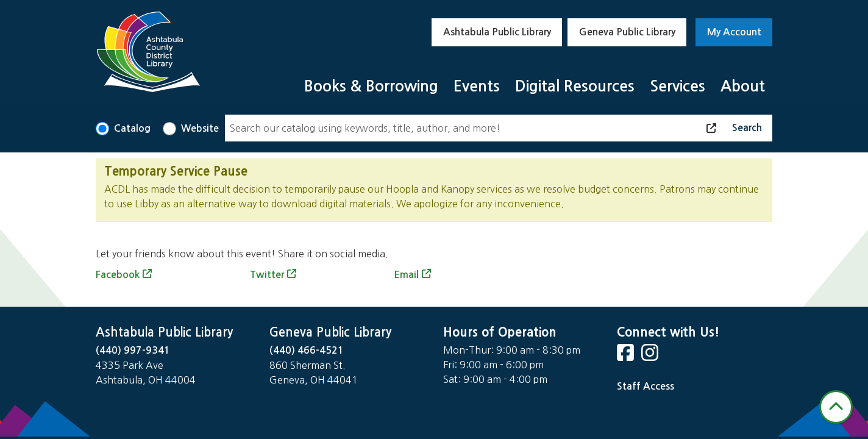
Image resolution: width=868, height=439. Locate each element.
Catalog (132, 128)
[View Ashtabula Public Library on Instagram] (651, 356)
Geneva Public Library (627, 32)
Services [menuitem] (678, 86)
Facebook (118, 275)
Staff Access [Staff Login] (646, 386)
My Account (734, 32)
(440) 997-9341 (133, 350)
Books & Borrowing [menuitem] (371, 86)
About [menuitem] (743, 86)
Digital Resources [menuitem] (575, 86)
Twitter (267, 275)
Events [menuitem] (477, 86)
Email (406, 275)
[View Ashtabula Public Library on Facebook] (627, 356)
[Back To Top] (836, 407)
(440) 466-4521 (307, 350)
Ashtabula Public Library (497, 32)
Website (200, 128)
